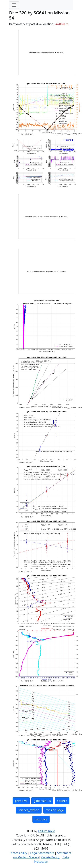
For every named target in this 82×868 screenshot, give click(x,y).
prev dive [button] (21, 801)
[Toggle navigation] (14, 5)
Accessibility (19, 853)
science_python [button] (29, 810)
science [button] (62, 801)
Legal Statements (42, 853)
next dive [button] (41, 819)
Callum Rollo (46, 831)
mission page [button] (55, 810)
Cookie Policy (51, 857)
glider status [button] (42, 801)
